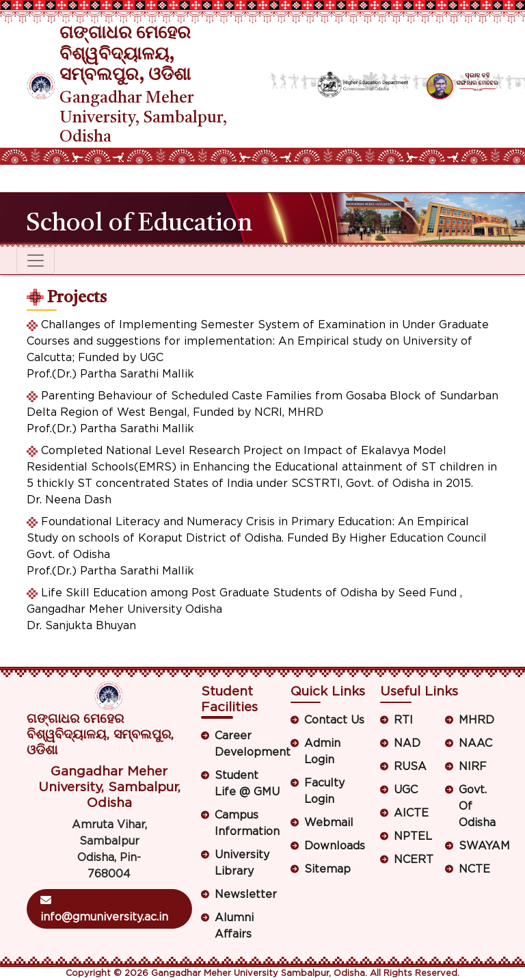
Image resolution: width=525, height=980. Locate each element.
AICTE (411, 813)
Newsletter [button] (246, 895)
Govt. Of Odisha (477, 806)
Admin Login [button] (322, 752)
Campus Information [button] (247, 823)
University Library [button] (242, 863)
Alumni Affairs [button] (234, 926)
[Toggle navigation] (36, 178)
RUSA (410, 767)
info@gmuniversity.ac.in (104, 909)
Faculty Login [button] (324, 791)
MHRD (476, 720)
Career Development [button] (248, 744)
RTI (403, 720)
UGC (406, 790)
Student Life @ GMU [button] (247, 784)
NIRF (473, 767)
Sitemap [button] (327, 869)
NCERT (414, 860)
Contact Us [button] (334, 720)
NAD (407, 743)
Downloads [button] (335, 846)
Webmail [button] (329, 823)
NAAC (475, 743)
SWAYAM (479, 846)
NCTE (474, 869)
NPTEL (413, 836)
